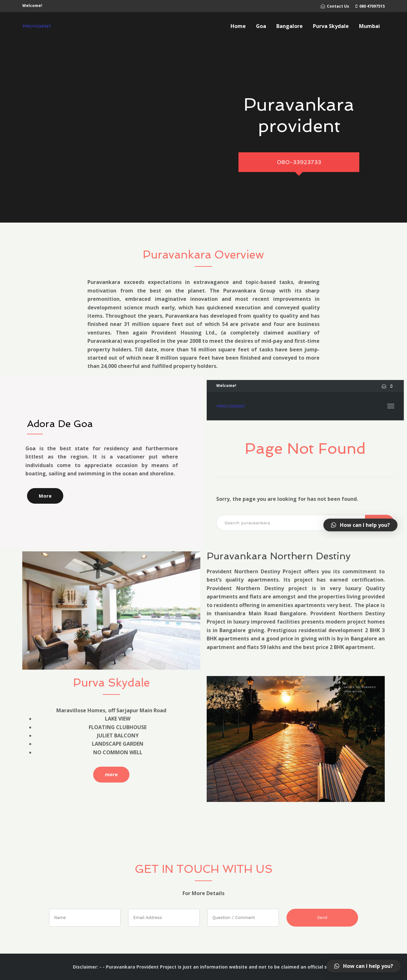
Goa (261, 26)
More (45, 496)
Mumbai (369, 26)
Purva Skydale (331, 26)
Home (238, 26)
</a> (305, 459)
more (111, 774)
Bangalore (290, 26)
